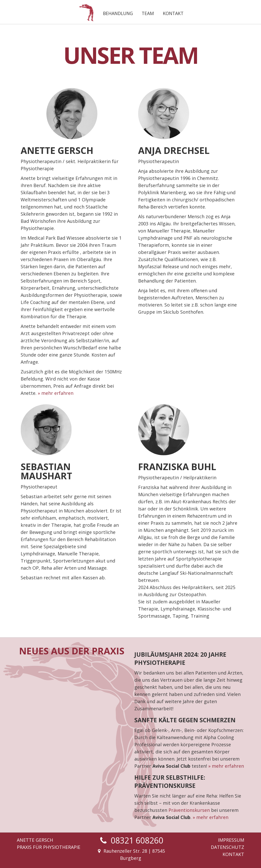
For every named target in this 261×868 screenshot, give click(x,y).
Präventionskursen (189, 810)
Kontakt (173, 13)
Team (148, 13)
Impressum (231, 840)
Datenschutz (227, 847)
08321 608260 (137, 840)
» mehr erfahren (56, 393)
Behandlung (118, 13)
